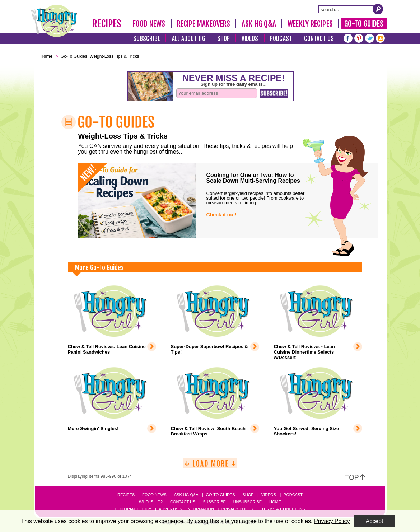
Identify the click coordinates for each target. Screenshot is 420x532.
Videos (250, 39)
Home (275, 502)
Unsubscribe (248, 502)
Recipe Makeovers (204, 24)
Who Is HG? (151, 502)
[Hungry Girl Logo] (54, 21)
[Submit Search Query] (378, 9)
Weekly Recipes (310, 24)
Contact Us (319, 39)
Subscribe (147, 39)
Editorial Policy (133, 509)
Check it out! (222, 215)
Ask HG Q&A (259, 24)
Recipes (107, 24)
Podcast (281, 39)
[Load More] (210, 466)
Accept (375, 521)
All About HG (189, 39)
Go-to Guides (220, 495)
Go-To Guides (364, 24)
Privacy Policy (238, 509)
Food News (149, 24)
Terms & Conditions (283, 509)
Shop (223, 39)
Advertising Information (186, 509)
